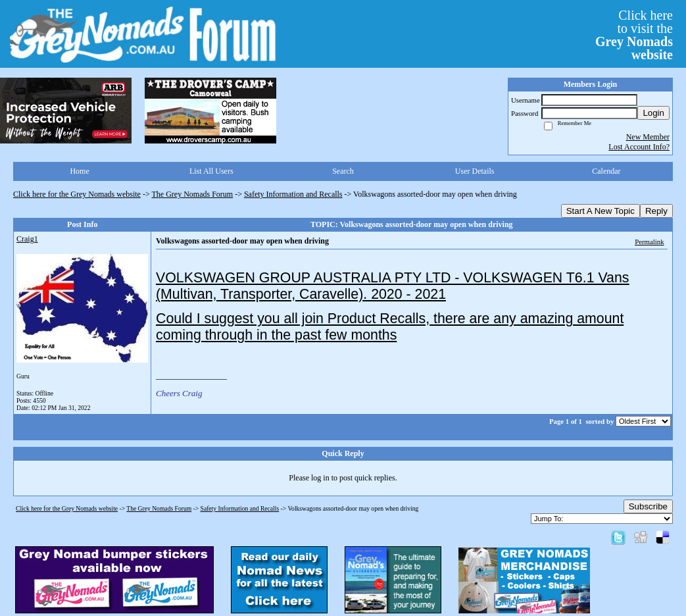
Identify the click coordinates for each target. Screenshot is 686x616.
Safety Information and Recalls (293, 194)
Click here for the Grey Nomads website (77, 194)
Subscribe (648, 506)
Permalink (649, 242)
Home (79, 171)
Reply (656, 211)
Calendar (606, 171)
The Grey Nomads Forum (193, 194)
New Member (648, 137)
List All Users (211, 171)
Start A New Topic (600, 211)
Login (653, 113)
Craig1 (27, 239)
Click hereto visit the (634, 35)
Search (343, 171)
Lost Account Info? (639, 147)
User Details (475, 171)
